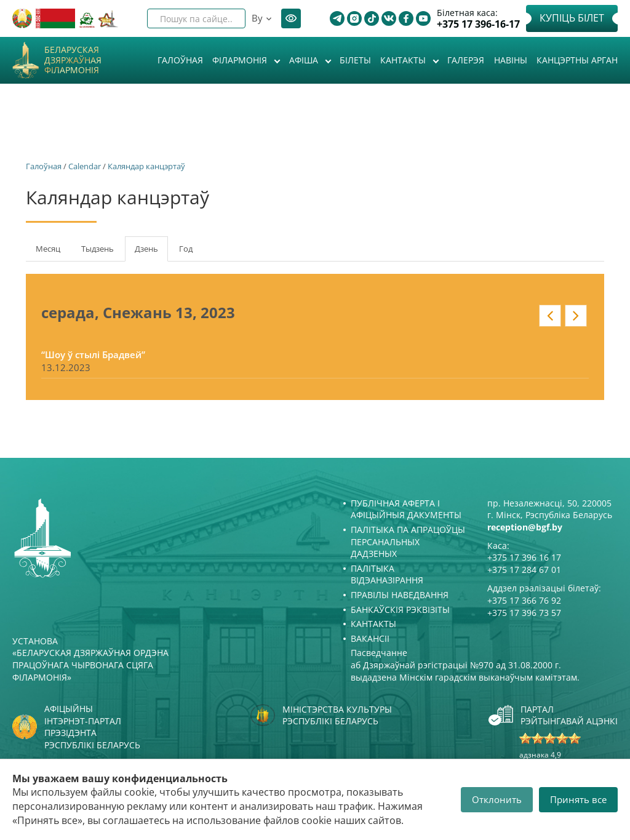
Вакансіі (370, 638)
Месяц (48, 249)
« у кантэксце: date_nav (550, 316)
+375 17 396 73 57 (524, 613)
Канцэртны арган (577, 60)
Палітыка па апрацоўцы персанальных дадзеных (408, 542)
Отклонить (497, 799)
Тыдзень (98, 249)
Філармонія (241, 60)
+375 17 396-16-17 (478, 24)
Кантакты (404, 60)
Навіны (511, 60)
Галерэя (466, 60)
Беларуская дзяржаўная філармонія (73, 60)
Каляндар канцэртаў (146, 166)
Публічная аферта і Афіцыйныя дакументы (406, 509)
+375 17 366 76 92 (524, 600)
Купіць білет (572, 18)
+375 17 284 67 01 (524, 570)
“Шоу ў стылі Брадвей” (93, 354)
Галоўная (180, 60)
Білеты (355, 60)
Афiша (305, 60)
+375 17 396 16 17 (524, 557)
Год (186, 249)
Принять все (578, 799)
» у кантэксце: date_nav (576, 316)
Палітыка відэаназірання (387, 574)
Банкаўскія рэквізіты (400, 610)
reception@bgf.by (525, 527)
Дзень (151, 252)
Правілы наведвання (400, 595)
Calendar (85, 166)
